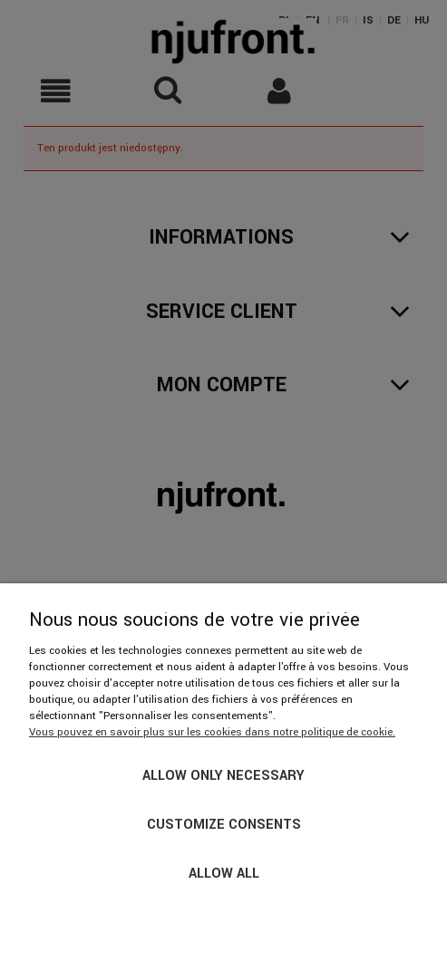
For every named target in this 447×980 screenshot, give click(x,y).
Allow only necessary (223, 776)
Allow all (224, 874)
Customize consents (224, 825)
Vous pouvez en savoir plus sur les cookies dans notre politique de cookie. (212, 732)
